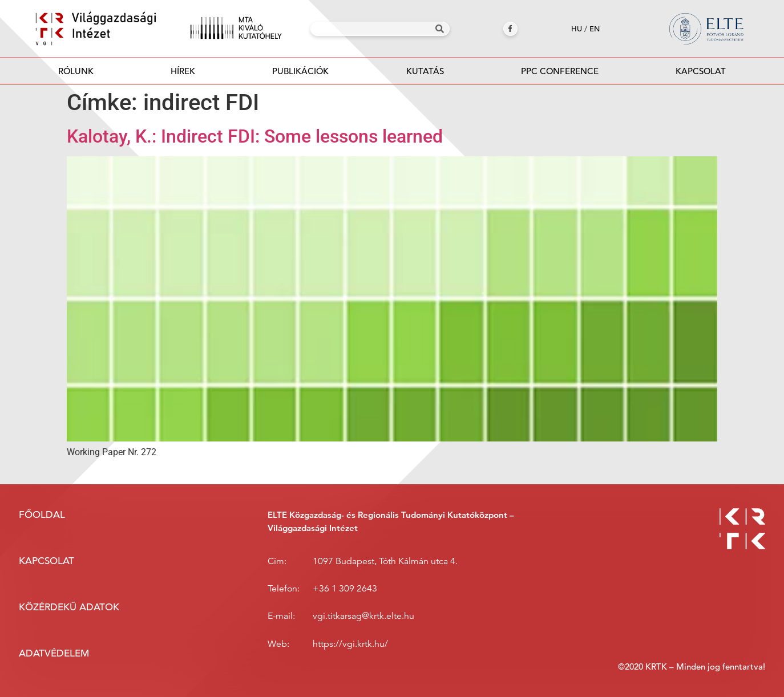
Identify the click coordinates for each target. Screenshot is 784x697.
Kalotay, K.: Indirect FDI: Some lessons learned (255, 136)
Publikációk (301, 74)
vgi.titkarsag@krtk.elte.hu (363, 616)
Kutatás (425, 71)
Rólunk (76, 71)
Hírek (183, 71)
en (595, 29)
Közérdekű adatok (69, 607)
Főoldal (42, 515)
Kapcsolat (701, 71)
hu (577, 29)
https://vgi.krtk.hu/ (350, 644)
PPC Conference (560, 71)
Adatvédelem (54, 653)
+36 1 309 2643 (345, 589)
